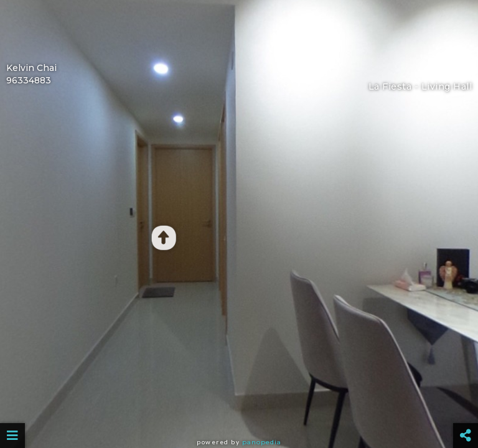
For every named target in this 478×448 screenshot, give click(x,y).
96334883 (29, 80)
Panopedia (262, 442)
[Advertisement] (239, 28)
